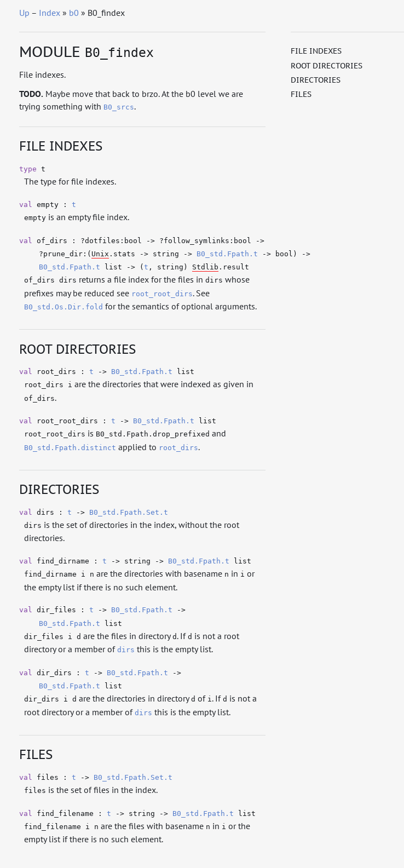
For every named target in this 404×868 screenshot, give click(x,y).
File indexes (316, 51)
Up (24, 13)
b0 (74, 13)
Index (50, 13)
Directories (316, 80)
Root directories (327, 66)
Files (301, 94)
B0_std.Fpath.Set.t (129, 512)
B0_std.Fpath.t (227, 254)
